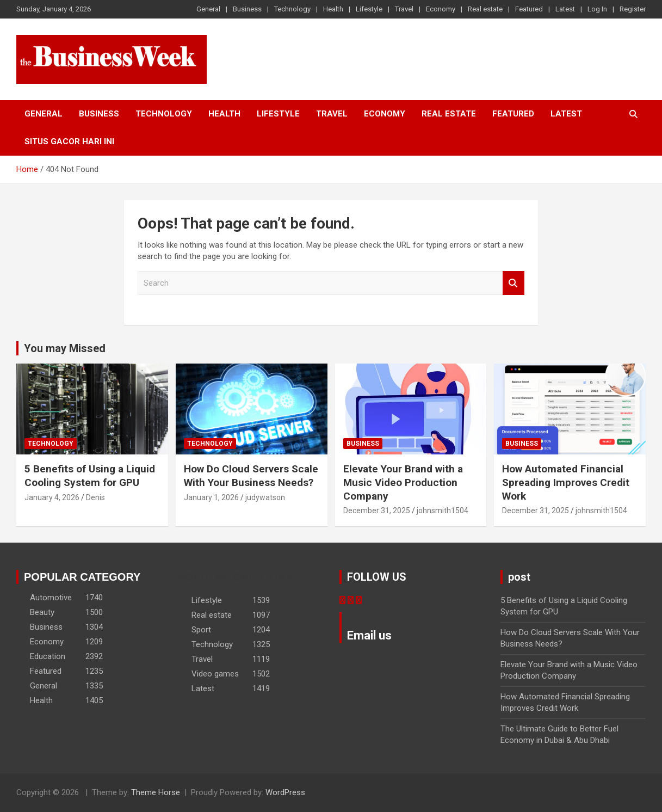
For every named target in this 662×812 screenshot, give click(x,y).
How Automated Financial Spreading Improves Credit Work (566, 482)
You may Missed (65, 348)
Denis (95, 497)
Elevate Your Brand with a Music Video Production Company (403, 482)
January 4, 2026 (52, 497)
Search (513, 283)
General (208, 9)
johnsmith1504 (443, 510)
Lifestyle (369, 9)
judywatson (265, 497)
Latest (565, 9)
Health (333, 9)
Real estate (485, 9)
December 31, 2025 (377, 510)
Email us (369, 635)
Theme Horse (156, 792)
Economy (441, 9)
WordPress (285, 792)
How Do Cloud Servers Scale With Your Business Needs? (251, 476)
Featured (529, 9)
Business (247, 9)
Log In (597, 9)
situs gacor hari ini (69, 142)
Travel (404, 9)
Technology (292, 9)
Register (633, 9)
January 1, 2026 (211, 497)
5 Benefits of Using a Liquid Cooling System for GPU (90, 476)
